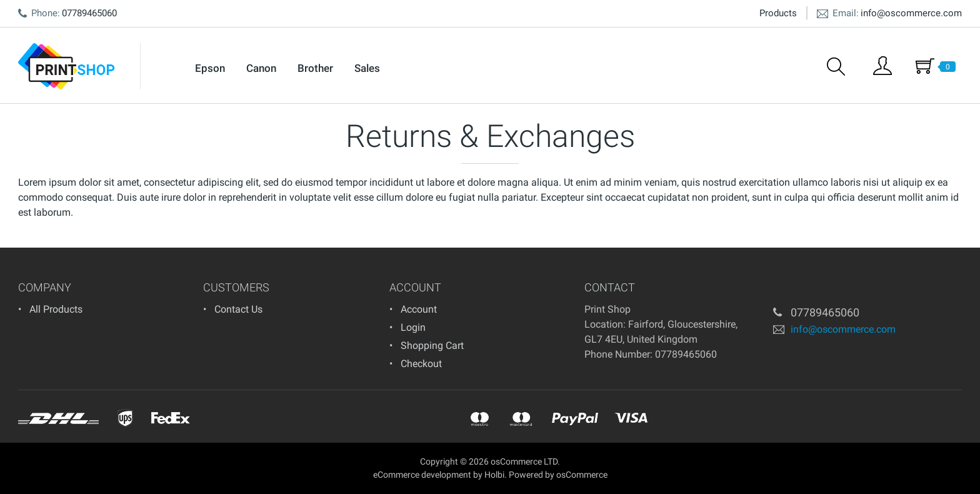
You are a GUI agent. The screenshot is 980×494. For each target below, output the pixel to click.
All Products (56, 309)
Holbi (494, 475)
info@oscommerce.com (911, 13)
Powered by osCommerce (558, 475)
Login (413, 327)
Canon (261, 68)
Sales (367, 68)
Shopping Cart (432, 345)
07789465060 (686, 354)
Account (419, 309)
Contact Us (238, 309)
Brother (315, 68)
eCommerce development (422, 475)
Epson (210, 68)
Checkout (421, 364)
